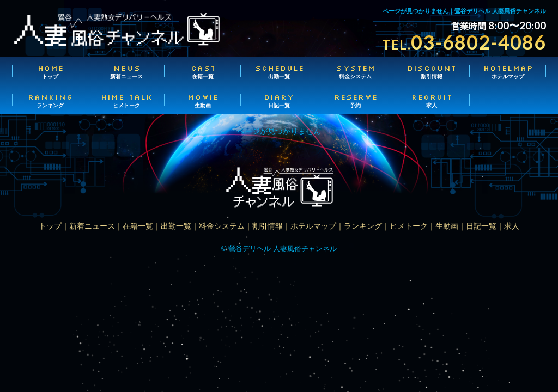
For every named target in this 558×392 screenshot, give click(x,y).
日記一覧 (279, 100)
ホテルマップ (508, 71)
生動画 (203, 100)
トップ (50, 71)
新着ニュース (126, 71)
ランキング (50, 100)
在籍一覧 (203, 71)
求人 (432, 100)
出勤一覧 (279, 71)
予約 (355, 100)
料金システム (355, 71)
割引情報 (432, 71)
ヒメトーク (126, 100)
